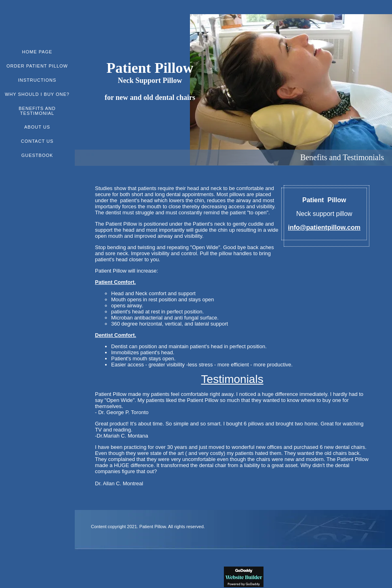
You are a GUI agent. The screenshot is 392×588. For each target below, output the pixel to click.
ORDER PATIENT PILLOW (37, 66)
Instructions (37, 80)
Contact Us (37, 141)
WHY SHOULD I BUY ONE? (37, 94)
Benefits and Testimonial (37, 111)
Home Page (37, 52)
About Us (37, 127)
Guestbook (37, 155)
